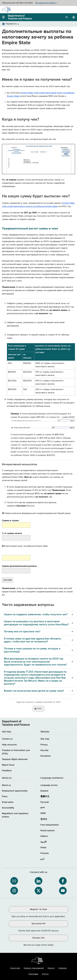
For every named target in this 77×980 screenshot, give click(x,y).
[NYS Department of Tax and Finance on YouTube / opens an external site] (63, 891)
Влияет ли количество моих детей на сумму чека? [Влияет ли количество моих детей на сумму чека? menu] (34, 691)
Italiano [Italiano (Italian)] (44, 836)
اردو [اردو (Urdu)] (42, 859)
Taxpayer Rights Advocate (15, 759)
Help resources (9, 745)
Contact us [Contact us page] (7, 739)
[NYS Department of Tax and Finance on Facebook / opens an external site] (63, 881)
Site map (45, 739)
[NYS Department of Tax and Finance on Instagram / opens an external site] (14, 891)
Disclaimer (46, 756)
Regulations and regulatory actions (15, 815)
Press (5, 797)
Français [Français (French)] (45, 853)
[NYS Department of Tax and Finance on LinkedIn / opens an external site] (38, 881)
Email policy (8, 802)
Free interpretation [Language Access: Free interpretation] (50, 825)
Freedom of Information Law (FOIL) (16, 752)
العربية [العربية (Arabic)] (43, 842)
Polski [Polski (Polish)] (43, 848)
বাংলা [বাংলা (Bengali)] (43, 813)
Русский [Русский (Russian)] (45, 802)
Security (44, 750)
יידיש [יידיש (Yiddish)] (43, 808)
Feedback (7, 771)
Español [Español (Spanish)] (44, 791)
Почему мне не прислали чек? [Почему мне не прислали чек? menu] (22, 632)
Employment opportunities (15, 791)
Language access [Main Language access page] (49, 785)
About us (6, 785)
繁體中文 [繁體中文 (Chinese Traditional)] (45, 797)
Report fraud (8, 765)
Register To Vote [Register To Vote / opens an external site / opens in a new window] (38, 909)
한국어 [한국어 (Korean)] (44, 819)
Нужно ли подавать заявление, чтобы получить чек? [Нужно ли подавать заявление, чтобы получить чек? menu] (36, 615)
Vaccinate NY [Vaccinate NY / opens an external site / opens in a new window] (38, 924)
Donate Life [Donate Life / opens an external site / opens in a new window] (39, 938)
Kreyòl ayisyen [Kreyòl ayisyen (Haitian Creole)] (48, 831)
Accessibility (8, 808)
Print (39, 709)
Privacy (44, 745)
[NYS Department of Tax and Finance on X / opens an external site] (38, 891)
